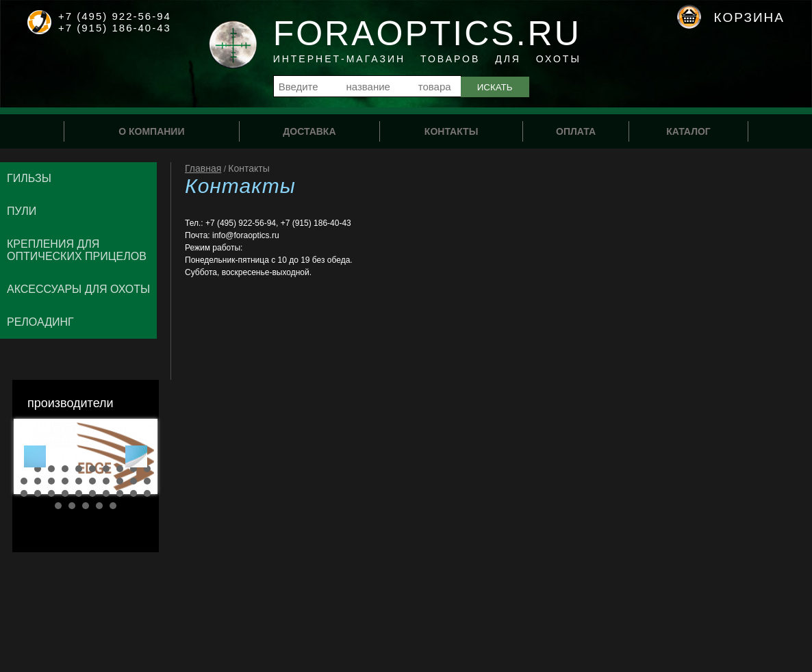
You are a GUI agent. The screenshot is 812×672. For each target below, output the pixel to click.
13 (51, 481)
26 (92, 493)
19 (134, 481)
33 (86, 506)
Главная (203, 168)
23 (51, 493)
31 (58, 506)
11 (24, 481)
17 (106, 481)
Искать (495, 87)
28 (120, 493)
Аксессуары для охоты (78, 289)
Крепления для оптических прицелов (77, 250)
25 (79, 493)
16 (92, 481)
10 (147, 469)
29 (134, 493)
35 (113, 506)
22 (38, 493)
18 (120, 481)
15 (79, 481)
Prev (35, 456)
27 (106, 493)
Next (136, 456)
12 (38, 481)
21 (24, 493)
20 (147, 481)
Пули (22, 211)
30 (147, 493)
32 (72, 506)
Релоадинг (40, 322)
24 (65, 493)
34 (99, 506)
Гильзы (29, 178)
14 (65, 481)
